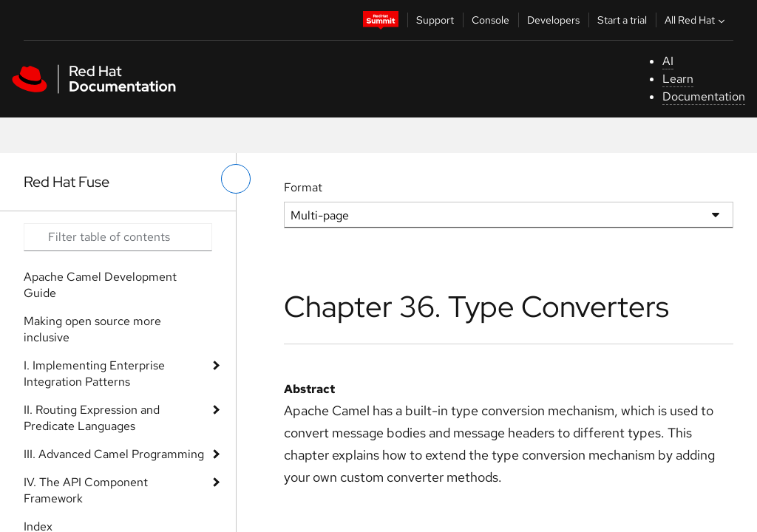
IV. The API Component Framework (86, 490)
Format (303, 187)
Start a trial (622, 20)
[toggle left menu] (236, 179)
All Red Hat (696, 20)
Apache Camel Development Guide (100, 285)
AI (668, 61)
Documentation (704, 96)
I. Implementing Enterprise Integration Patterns (94, 374)
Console (490, 20)
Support (435, 20)
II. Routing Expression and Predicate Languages (92, 418)
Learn (678, 79)
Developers (553, 20)
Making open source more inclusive (92, 329)
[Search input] (118, 237)
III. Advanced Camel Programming (114, 454)
